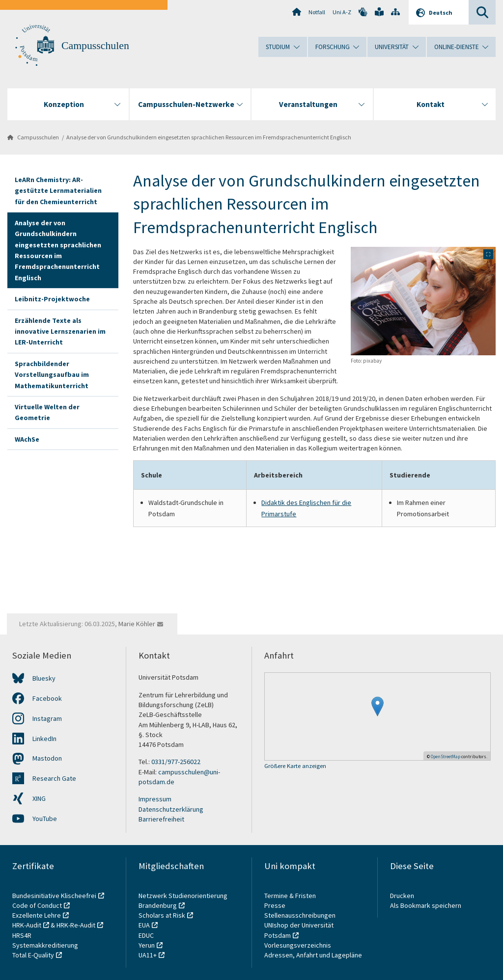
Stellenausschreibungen (300, 915)
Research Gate (54, 778)
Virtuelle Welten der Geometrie (47, 412)
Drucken (402, 896)
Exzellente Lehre (37, 915)
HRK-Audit (27, 925)
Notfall (317, 12)
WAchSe (27, 439)
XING (39, 798)
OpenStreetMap (446, 756)
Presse (276, 905)
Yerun (147, 945)
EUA (144, 925)
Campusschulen (95, 46)
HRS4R (22, 935)
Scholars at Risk (162, 915)
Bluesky (44, 678)
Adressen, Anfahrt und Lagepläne (313, 955)
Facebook (47, 698)
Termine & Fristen (291, 896)
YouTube (45, 819)
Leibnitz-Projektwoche (52, 299)
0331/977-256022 (176, 762)
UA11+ (148, 955)
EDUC (146, 935)
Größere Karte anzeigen (295, 766)
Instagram (47, 718)
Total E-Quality (33, 955)
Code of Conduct (37, 905)
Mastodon (47, 758)
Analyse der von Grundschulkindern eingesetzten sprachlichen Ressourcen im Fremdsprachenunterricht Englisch (209, 137)
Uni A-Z (342, 12)
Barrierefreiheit (161, 819)
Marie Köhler (137, 624)
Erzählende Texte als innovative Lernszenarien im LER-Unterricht (60, 331)
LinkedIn (44, 739)
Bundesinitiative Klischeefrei (54, 896)
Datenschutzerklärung (171, 809)
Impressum (155, 799)
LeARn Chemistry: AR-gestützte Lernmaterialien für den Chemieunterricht (58, 191)
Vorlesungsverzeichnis (298, 945)
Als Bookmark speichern (426, 905)
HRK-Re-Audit (76, 925)
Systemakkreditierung (45, 945)
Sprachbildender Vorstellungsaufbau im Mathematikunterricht (52, 375)
